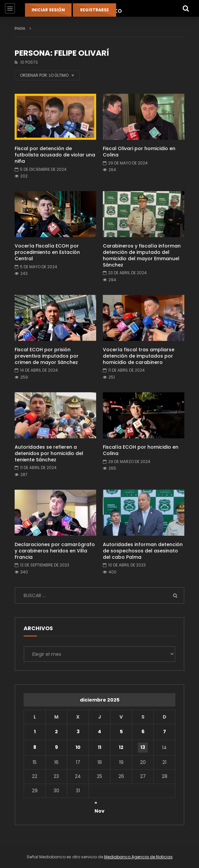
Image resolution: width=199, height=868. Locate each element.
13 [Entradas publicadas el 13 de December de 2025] (143, 747)
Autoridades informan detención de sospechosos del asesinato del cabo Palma (143, 551)
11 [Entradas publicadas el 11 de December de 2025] (99, 747)
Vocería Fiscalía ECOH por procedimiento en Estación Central (47, 252)
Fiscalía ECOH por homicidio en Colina (141, 450)
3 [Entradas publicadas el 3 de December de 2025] (78, 732)
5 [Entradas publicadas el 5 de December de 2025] (121, 732)
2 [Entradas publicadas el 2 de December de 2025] (56, 732)
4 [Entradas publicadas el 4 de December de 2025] (99, 732)
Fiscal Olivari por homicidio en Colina (139, 152)
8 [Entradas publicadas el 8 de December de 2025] (35, 747)
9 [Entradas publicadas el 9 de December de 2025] (56, 747)
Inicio (20, 28)
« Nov (99, 804)
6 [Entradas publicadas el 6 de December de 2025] (143, 732)
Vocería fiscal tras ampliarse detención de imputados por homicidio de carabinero (139, 356)
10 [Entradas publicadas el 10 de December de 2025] (78, 747)
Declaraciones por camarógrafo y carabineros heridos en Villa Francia (55, 551)
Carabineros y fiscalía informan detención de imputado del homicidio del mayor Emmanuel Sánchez (142, 255)
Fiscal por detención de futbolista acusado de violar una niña (55, 155)
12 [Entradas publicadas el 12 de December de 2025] (121, 747)
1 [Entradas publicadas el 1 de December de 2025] (35, 732)
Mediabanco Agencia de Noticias (138, 857)
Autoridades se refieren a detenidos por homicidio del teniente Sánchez (49, 453)
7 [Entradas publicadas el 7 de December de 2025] (165, 732)
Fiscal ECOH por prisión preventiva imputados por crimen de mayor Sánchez (47, 356)
